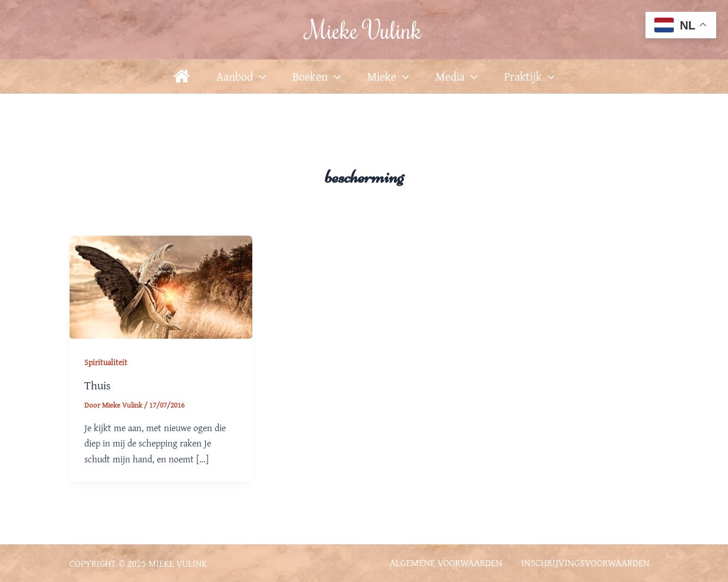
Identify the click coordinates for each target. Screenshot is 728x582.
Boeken (317, 77)
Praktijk (529, 77)
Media (457, 77)
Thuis (98, 385)
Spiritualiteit (106, 362)
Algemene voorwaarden (445, 562)
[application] (259, 77)
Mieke (388, 77)
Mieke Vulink (364, 29)
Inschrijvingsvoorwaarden (585, 562)
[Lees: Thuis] (161, 285)
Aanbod (241, 77)
